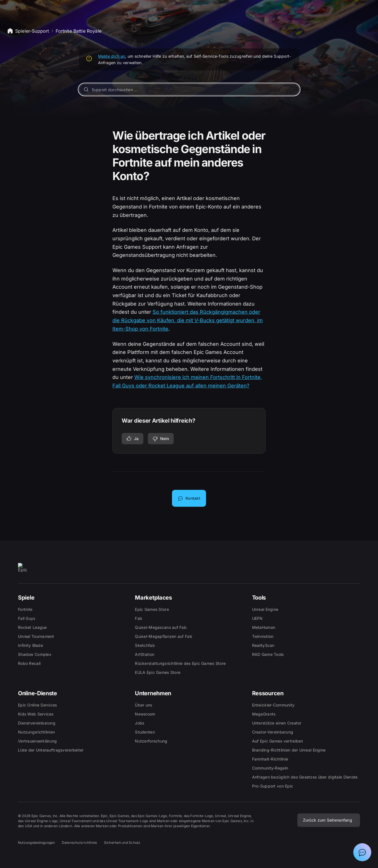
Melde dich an (112, 56)
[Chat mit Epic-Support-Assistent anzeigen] (362, 852)
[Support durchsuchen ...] (189, 89)
